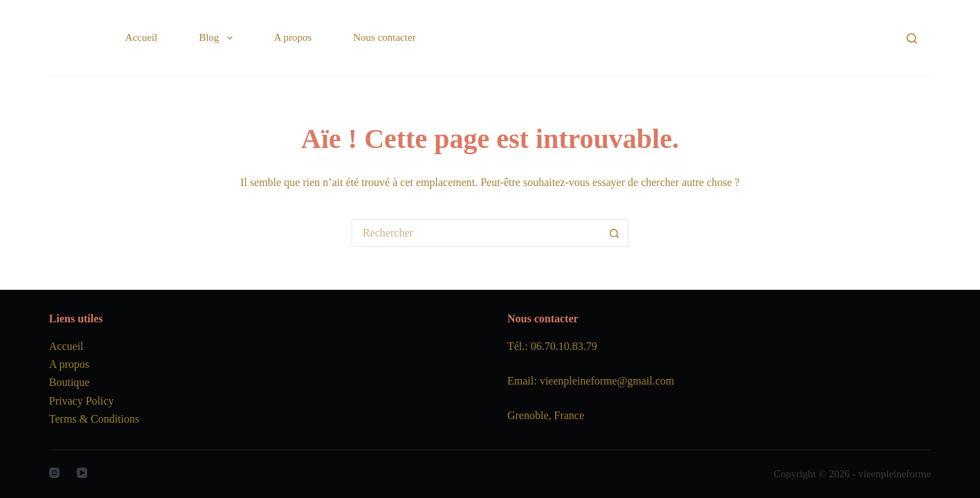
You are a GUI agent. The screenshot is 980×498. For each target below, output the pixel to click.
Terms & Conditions (94, 419)
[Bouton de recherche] (615, 233)
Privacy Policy (82, 401)
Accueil (142, 37)
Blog (218, 38)
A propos (293, 37)
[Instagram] (54, 473)
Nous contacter (384, 37)
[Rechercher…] (476, 233)
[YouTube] (82, 473)
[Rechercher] (912, 38)
